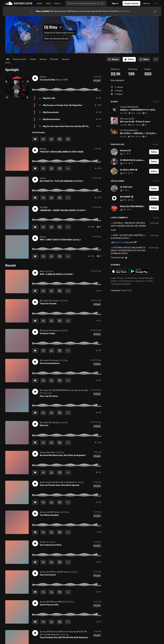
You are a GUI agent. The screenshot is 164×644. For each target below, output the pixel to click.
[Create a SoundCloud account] (131, 3)
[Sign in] (115, 3)
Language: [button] (121, 290)
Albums (43, 59)
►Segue (117, 91)
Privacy (120, 278)
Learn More (125, 11)
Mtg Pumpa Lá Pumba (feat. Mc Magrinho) (63, 105)
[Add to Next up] (68, 139)
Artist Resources (126, 281)
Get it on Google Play (139, 271)
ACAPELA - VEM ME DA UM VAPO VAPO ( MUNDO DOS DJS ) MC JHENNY (128, 224)
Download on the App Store (119, 271)
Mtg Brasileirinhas (51, 119)
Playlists (54, 59)
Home (40, 3)
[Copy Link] (60, 139)
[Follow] (129, 59)
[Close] (155, 11)
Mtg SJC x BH (49, 98)
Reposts (66, 59)
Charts (150, 281)
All (8, 59)
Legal (113, 278)
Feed (48, 3)
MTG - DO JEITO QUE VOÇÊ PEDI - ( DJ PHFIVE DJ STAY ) (128, 237)
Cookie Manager (146, 278)
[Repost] (43, 139)
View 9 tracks (39, 132)
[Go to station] (113, 59)
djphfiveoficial (119, 242)
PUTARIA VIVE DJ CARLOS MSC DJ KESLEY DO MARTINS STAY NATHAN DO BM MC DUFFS (128, 250)
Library (57, 3)
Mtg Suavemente (51, 112)
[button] (156, 3)
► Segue (117, 87)
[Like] (35, 139)
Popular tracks (19, 59)
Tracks (33, 59)
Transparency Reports (121, 284)
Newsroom (140, 281)
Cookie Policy (131, 278)
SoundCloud (19, 3)
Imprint (114, 281)
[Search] (86, 3)
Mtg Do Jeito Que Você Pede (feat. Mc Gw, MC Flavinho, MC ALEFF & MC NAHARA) (81, 126)
